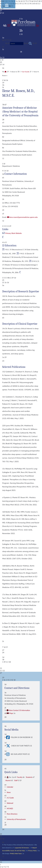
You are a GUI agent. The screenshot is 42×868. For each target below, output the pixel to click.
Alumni (8, 780)
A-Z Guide (10, 798)
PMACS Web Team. (16, 854)
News (9, 792)
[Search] (17, 44)
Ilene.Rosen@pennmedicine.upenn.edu (24, 217)
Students (29, 777)
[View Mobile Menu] (7, 6)
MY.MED (10, 809)
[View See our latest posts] (8, 754)
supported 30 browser (22, 848)
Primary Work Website (14, 233)
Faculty (20, 777)
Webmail (10, 803)
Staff (16, 780)
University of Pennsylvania (16, 819)
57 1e (23, 25)
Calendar (10, 787)
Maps (11, 713)
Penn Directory (12, 814)
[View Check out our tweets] (9, 746)
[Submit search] (30, 44)
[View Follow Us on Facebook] (9, 737)
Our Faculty (26, 72)
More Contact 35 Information (19, 710)
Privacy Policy (33, 851)
